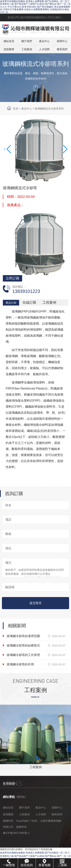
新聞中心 (62, 41)
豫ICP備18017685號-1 (16, 833)
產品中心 (44, 41)
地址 (8, 548)
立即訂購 (12, 278)
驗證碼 (10, 587)
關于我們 (27, 41)
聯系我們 (62, 49)
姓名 (8, 505)
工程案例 (27, 49)
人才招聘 (44, 49)
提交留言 (36, 603)
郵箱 (8, 534)
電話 (8, 520)
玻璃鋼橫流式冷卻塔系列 (49, 109)
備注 (8, 563)
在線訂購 (29, 302)
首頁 (16, 109)
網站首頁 (9, 41)
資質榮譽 (9, 49)
